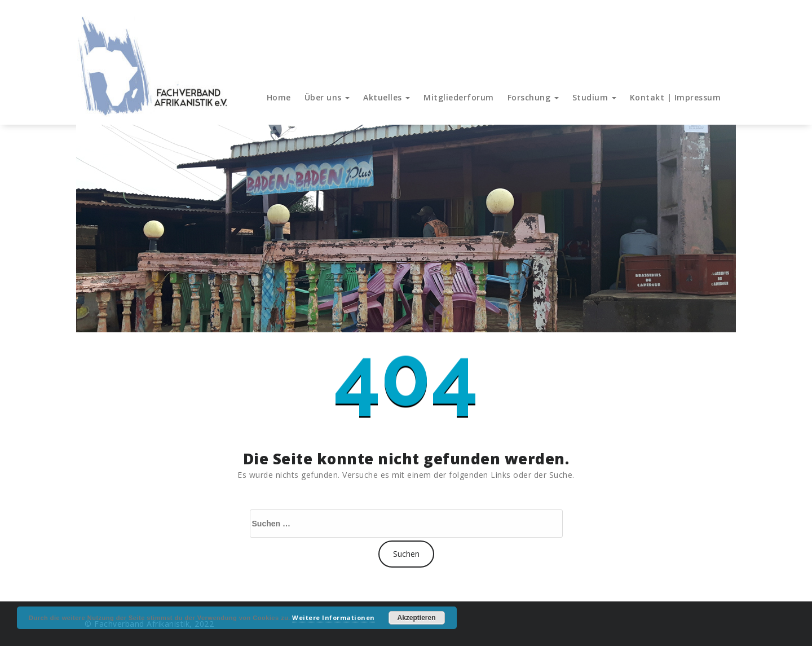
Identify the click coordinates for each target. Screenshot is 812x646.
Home (279, 97)
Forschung (533, 97)
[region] (406, 228)
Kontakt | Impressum (676, 97)
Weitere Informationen (334, 618)
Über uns (327, 97)
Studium (594, 97)
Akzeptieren (417, 618)
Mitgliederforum (459, 97)
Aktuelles (387, 97)
